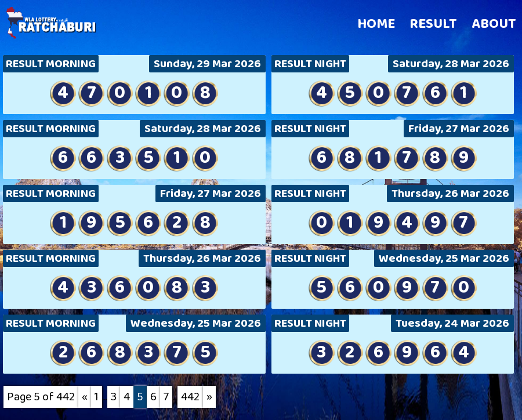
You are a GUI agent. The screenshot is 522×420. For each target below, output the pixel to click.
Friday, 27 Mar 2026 (459, 129)
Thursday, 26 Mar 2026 (450, 193)
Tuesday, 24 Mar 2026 (452, 323)
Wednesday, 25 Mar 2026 (444, 258)
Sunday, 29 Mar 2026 (207, 64)
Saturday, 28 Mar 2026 (451, 64)
